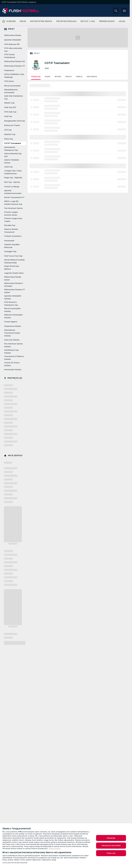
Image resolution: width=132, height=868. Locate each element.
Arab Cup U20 (10, 107)
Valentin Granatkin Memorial (12, 246)
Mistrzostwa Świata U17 (15, 66)
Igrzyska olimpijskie (13, 40)
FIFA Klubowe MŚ (12, 44)
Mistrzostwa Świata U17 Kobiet (15, 291)
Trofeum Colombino (13, 236)
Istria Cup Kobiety (12, 340)
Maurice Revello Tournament (11, 231)
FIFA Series (9, 81)
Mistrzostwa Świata (13, 35)
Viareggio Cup (10, 251)
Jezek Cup (8, 167)
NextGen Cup (10, 134)
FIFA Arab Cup (10, 112)
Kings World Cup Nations (12, 268)
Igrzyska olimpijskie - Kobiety (13, 297)
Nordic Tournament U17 (14, 197)
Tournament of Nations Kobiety (14, 358)
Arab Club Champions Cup (14, 97)
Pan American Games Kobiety (13, 345)
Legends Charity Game (14, 273)
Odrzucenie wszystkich (111, 845)
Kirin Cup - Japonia (12, 182)
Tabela (79, 77)
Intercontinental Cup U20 (13, 155)
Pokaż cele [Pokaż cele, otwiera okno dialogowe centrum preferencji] (111, 853)
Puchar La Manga (12, 187)
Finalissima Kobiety (13, 326)
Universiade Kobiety (13, 370)
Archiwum (92, 77)
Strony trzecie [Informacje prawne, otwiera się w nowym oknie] (55, 848)
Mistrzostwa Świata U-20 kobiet (14, 285)
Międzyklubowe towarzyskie (11, 91)
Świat (37, 53)
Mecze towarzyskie (12, 86)
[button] (116, 11)
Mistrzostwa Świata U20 (15, 61)
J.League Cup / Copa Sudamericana (13, 172)
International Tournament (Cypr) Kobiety (12, 333)
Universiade (9, 241)
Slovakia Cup (10, 225)
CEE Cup (8, 130)
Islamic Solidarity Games (12, 161)
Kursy (48, 77)
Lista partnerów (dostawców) (15, 863)
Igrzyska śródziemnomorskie (13, 192)
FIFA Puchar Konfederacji (10, 56)
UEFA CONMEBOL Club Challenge (14, 76)
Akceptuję (111, 838)
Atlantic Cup (9, 103)
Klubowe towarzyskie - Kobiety (14, 316)
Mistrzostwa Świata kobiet (13, 278)
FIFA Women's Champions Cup (11, 304)
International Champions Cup (11, 149)
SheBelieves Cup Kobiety (11, 351)
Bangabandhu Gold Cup (15, 121)
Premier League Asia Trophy (13, 220)
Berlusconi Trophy (12, 125)
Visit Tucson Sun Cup (13, 256)
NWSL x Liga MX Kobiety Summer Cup (13, 203)
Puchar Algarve (11, 322)
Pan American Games (13, 208)
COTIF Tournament (13, 143)
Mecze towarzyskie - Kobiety (13, 310)
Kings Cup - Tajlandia (13, 178)
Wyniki (58, 77)
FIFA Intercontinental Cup (13, 50)
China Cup (9, 139)
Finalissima (9, 70)
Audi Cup (8, 116)
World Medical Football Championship (14, 261)
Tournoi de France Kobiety (12, 364)
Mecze (68, 77)
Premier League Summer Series (11, 214)
